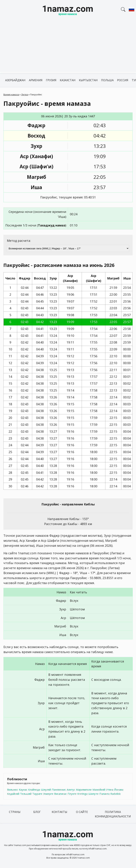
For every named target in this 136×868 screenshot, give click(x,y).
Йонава (119, 790)
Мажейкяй (99, 790)
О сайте (82, 812)
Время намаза (11, 94)
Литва (25, 94)
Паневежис (59, 790)
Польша (107, 80)
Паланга (104, 794)
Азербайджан (15, 80)
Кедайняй (13, 794)
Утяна (110, 790)
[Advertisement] (68, 48)
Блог (37, 812)
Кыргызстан (88, 80)
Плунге (72, 794)
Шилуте (93, 794)
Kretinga (82, 794)
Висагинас (60, 794)
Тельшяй (26, 794)
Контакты (59, 812)
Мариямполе (84, 790)
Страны (15, 812)
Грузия (51, 80)
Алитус (71, 790)
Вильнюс (13, 790)
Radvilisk (115, 794)
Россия (123, 80)
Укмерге (48, 794)
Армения (36, 80)
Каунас (23, 790)
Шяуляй (46, 790)
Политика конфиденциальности (113, 814)
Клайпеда (34, 790)
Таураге (37, 794)
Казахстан (68, 80)
